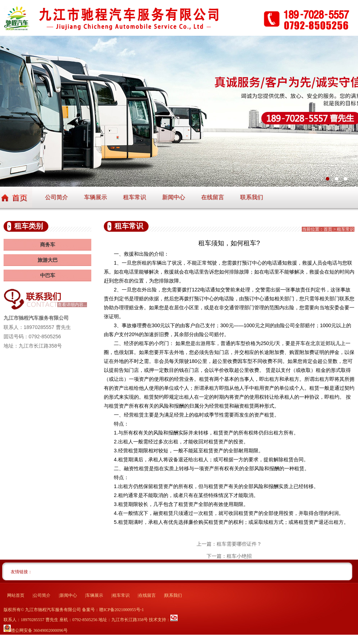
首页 (328, 229)
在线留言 (213, 197)
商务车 (48, 245)
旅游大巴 (48, 260)
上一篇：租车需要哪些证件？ (229, 544)
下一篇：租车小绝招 (229, 556)
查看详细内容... (72, 305)
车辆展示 (96, 197)
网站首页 (16, 595)
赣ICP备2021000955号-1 (122, 610)
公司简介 (57, 197)
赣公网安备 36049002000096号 (39, 630)
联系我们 (252, 197)
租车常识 (135, 197)
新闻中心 (174, 197)
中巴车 (48, 276)
